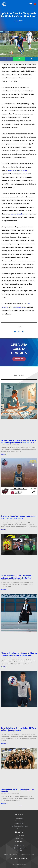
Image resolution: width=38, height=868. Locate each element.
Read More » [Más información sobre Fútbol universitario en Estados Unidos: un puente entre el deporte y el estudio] (4, 667)
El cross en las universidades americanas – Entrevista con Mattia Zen (19, 517)
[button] (31, 4)
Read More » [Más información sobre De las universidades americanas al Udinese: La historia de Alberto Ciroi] (4, 590)
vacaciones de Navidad (19, 214)
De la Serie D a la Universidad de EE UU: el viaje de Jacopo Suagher (19, 729)
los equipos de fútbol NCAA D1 (19, 170)
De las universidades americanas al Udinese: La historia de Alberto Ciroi (16, 577)
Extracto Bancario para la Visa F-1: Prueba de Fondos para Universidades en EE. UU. (18, 441)
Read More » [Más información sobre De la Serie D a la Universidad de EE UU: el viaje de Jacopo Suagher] (4, 744)
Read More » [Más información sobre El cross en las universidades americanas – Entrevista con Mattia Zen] (4, 530)
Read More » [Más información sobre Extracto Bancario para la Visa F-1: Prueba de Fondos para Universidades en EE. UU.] (4, 454)
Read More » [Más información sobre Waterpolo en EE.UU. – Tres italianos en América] (4, 803)
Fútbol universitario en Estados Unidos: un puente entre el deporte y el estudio (19, 654)
